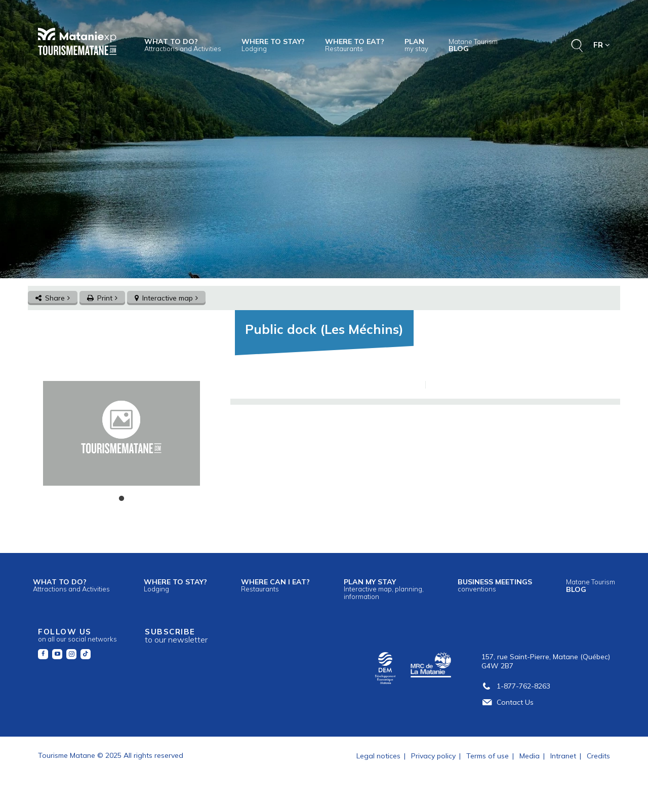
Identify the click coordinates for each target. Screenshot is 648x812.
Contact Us (508, 702)
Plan (416, 45)
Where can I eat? (275, 585)
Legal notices (378, 756)
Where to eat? (355, 45)
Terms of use (488, 756)
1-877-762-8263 (516, 686)
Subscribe (176, 636)
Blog (473, 45)
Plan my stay (384, 589)
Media (530, 756)
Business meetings (495, 585)
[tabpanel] (121, 433)
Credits (598, 756)
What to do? (183, 45)
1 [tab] (121, 499)
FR (602, 45)
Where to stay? (273, 45)
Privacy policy (433, 756)
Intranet (563, 756)
